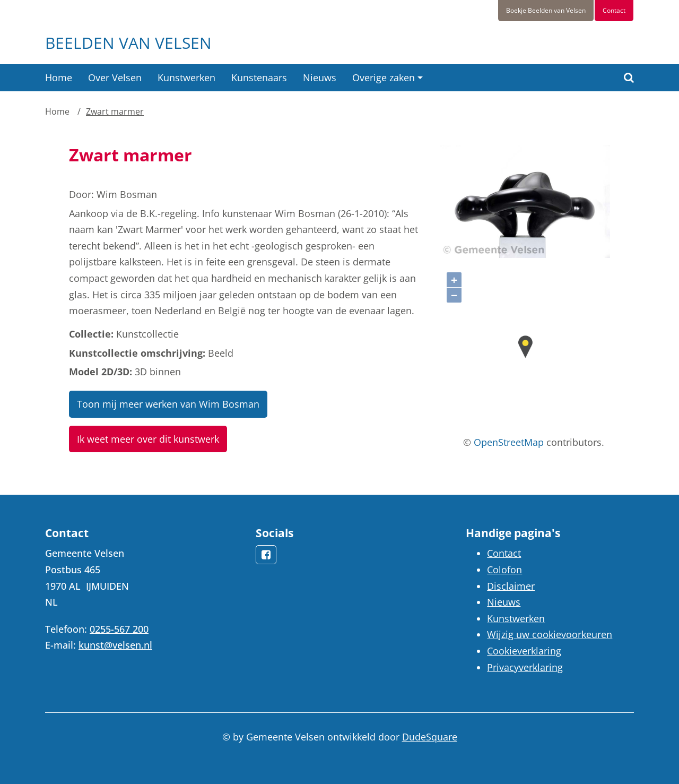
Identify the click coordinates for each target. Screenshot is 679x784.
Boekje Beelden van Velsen (546, 10)
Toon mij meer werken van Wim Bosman (168, 404)
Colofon (504, 570)
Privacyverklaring (525, 667)
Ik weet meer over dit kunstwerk (148, 439)
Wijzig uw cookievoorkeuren (550, 634)
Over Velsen (115, 77)
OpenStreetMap (509, 442)
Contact (614, 10)
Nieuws (320, 77)
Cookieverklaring (524, 651)
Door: (81, 194)
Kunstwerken (186, 77)
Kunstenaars (259, 77)
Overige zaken (384, 77)
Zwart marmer (115, 111)
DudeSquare (430, 737)
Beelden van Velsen (128, 43)
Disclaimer (511, 586)
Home (59, 77)
